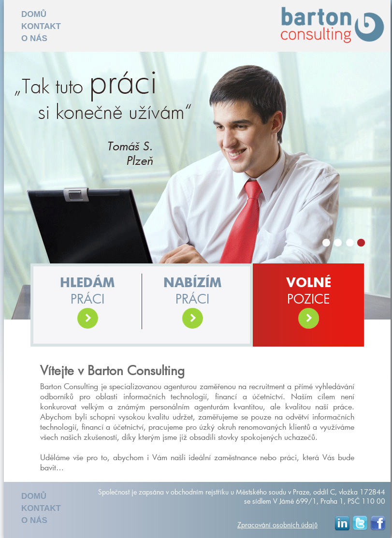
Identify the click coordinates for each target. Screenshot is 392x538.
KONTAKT (41, 26)
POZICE (309, 303)
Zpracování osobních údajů (277, 525)
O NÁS (34, 38)
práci (87, 303)
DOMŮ (34, 14)
